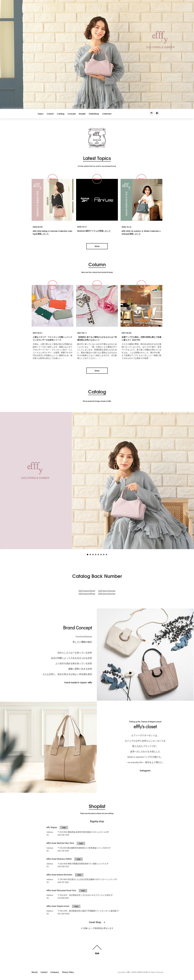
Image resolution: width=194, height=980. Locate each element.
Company (55, 972)
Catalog (61, 114)
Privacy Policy (68, 972)
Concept (72, 114)
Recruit (35, 972)
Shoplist (82, 114)
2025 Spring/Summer (107, 591)
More (97, 246)
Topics (41, 114)
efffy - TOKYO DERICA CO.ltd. (137, 972)
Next (191, 480)
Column (50, 114)
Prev (3, 480)
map (64, 827)
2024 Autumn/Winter (87, 594)
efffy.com (97, 138)
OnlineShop (94, 114)
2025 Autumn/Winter (87, 591)
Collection (107, 114)
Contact (44, 972)
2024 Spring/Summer (107, 594)
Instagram (145, 770)
